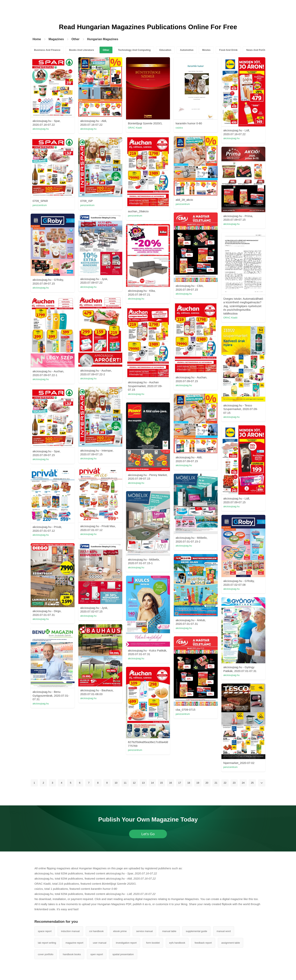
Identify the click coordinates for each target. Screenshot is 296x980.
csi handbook (96, 931)
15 (161, 783)
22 (225, 783)
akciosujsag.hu (41, 129)
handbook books (72, 954)
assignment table (231, 943)
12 (134, 783)
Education (165, 50)
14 (152, 783)
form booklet (153, 943)
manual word (224, 931)
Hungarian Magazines (103, 39)
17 (180, 783)
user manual (100, 943)
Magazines (56, 39)
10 (116, 783)
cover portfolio (46, 954)
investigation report (126, 943)
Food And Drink (228, 50)
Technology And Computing (134, 50)
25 (252, 783)
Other (75, 39)
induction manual (70, 931)
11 (125, 783)
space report (45, 931)
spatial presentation (123, 954)
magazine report (74, 943)
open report (97, 954)
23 (234, 783)
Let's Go (148, 834)
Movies (206, 50)
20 (207, 783)
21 (216, 783)
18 (189, 783)
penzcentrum (135, 216)
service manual (144, 931)
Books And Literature (82, 50)
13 (143, 783)
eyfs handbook (177, 943)
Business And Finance (47, 50)
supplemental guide (197, 931)
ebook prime (120, 931)
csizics (179, 128)
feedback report (203, 943)
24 (243, 783)
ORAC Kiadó (135, 128)
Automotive (187, 50)
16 (171, 783)
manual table (169, 931)
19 (198, 783)
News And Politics (257, 50)
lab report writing (47, 943)
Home (37, 39)
